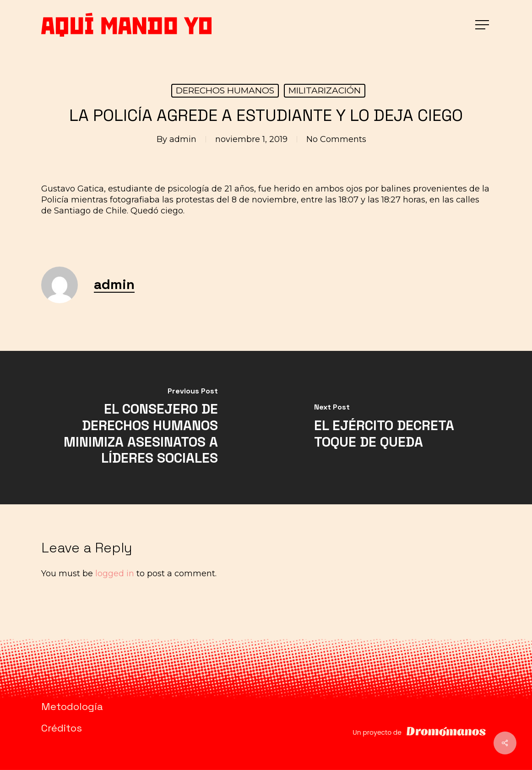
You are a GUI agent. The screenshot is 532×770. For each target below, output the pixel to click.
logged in (115, 573)
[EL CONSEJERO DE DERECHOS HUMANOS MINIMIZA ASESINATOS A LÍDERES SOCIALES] (133, 428)
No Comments (336, 139)
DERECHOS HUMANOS (225, 90)
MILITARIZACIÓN (325, 90)
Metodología (72, 706)
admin (183, 139)
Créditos (62, 728)
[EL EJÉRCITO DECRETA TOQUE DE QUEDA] (399, 428)
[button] (483, 25)
